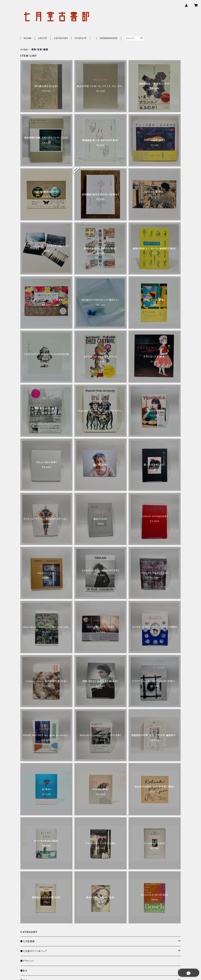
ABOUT (43, 38)
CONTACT (81, 38)
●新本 (24, 971)
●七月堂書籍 (27, 941)
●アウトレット (27, 961)
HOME (28, 38)
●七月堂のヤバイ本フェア (34, 951)
